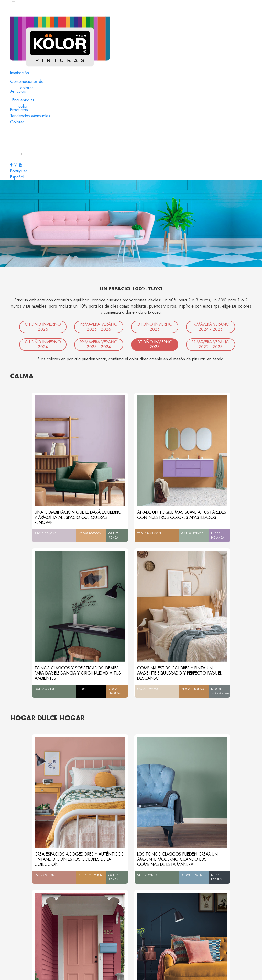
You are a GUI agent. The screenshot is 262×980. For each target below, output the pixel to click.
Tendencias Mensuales (30, 116)
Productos (19, 110)
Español (17, 177)
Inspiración (20, 73)
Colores (17, 122)
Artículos (18, 91)
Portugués (19, 171)
